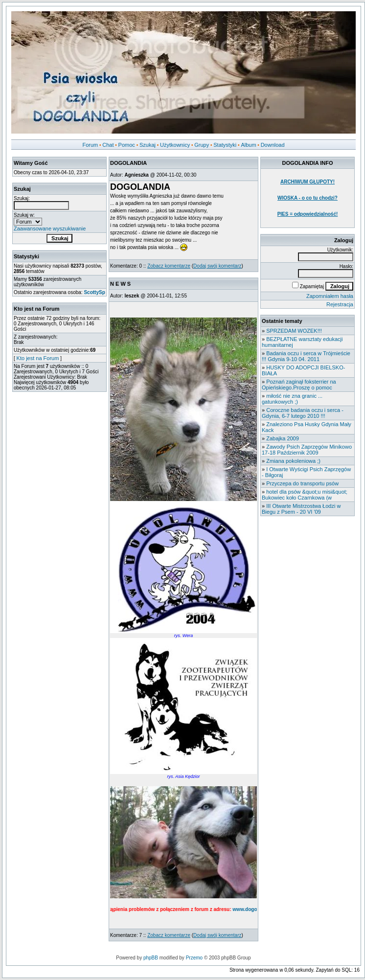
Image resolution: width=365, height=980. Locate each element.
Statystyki (225, 145)
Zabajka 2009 (283, 438)
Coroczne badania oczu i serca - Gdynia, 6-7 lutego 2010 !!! (303, 413)
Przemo (194, 958)
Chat (108, 145)
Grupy (202, 145)
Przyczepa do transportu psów (302, 483)
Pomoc (127, 145)
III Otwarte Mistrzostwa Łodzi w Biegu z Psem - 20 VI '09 (301, 509)
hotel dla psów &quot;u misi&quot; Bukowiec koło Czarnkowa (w (305, 495)
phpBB (151, 958)
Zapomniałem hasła (330, 296)
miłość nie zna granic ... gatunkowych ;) (292, 399)
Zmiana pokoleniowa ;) (293, 461)
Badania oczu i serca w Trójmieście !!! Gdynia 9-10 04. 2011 (306, 356)
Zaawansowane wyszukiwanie (50, 228)
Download (273, 145)
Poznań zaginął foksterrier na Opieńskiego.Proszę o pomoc (299, 385)
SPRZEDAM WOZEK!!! (294, 331)
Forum (90, 145)
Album (248, 145)
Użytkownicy (175, 145)
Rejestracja (340, 304)
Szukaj (148, 145)
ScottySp (94, 292)
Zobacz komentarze (169, 266)
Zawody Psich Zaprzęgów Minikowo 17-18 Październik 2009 (307, 450)
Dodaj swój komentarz (217, 266)
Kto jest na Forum (38, 358)
